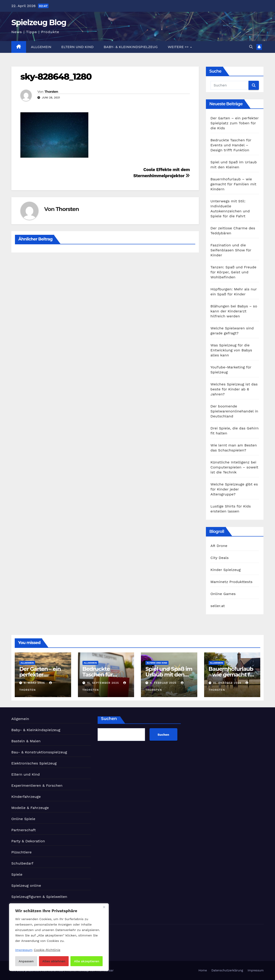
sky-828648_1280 (56, 77)
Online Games (223, 594)
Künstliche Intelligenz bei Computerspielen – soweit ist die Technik (234, 467)
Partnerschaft (24, 830)
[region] (59, 937)
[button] (251, 47)
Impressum (256, 970)
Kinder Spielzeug (226, 570)
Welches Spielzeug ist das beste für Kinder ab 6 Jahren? (234, 389)
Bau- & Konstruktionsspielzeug (39, 752)
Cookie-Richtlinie (47, 950)
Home (203, 970)
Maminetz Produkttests (232, 582)
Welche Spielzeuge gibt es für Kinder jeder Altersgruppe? (234, 489)
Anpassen (26, 961)
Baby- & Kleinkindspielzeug (131, 47)
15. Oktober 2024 (228, 683)
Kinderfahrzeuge (26, 797)
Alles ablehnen (54, 961)
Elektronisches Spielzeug (34, 763)
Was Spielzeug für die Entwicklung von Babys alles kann (231, 350)
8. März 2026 (35, 683)
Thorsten (51, 92)
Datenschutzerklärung (227, 970)
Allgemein (41, 47)
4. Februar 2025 (164, 683)
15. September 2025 (103, 683)
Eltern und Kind (78, 47)
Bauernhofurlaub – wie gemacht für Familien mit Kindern (233, 184)
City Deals (220, 558)
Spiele (17, 874)
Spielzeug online (26, 886)
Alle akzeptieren (87, 961)
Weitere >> (179, 47)
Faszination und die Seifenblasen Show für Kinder (231, 250)
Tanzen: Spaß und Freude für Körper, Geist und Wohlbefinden (233, 272)
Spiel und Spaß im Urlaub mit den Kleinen (169, 675)
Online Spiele (23, 819)
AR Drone (219, 546)
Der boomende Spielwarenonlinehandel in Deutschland (234, 411)
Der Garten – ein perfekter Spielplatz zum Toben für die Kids (235, 123)
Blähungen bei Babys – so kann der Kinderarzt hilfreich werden (234, 311)
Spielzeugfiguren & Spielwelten (39, 897)
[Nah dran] (104, 907)
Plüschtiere (22, 852)
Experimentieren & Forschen (37, 785)
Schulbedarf (22, 863)
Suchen (109, 719)
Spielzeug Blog (39, 22)
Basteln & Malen (26, 741)
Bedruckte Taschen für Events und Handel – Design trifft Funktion (231, 145)
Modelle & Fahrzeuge (30, 808)
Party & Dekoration (28, 841)
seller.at (218, 606)
